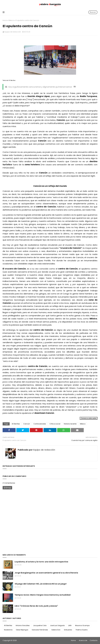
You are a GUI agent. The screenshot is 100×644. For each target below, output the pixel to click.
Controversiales (40, 424)
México (11, 20)
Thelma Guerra (82, 630)
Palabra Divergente (25, 640)
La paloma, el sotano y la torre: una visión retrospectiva (41, 562)
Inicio (5, 20)
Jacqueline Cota (40, 625)
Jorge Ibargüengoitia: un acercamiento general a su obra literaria (46, 573)
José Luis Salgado (57, 625)
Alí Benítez (16, 424)
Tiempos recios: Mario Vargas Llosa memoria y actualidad (43, 595)
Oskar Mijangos (22, 630)
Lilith (70, 625)
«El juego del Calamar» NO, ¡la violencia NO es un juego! (41, 584)
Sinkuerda (68, 630)
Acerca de (83, 640)
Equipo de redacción (13, 32)
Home (73, 640)
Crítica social (55, 424)
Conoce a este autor (89, 418)
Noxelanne (8, 630)
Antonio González (23, 625)
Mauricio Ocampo (82, 625)
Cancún (27, 424)
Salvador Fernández (40, 630)
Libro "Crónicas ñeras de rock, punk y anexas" (36, 606)
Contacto (94, 640)
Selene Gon (56, 630)
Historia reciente (70, 424)
